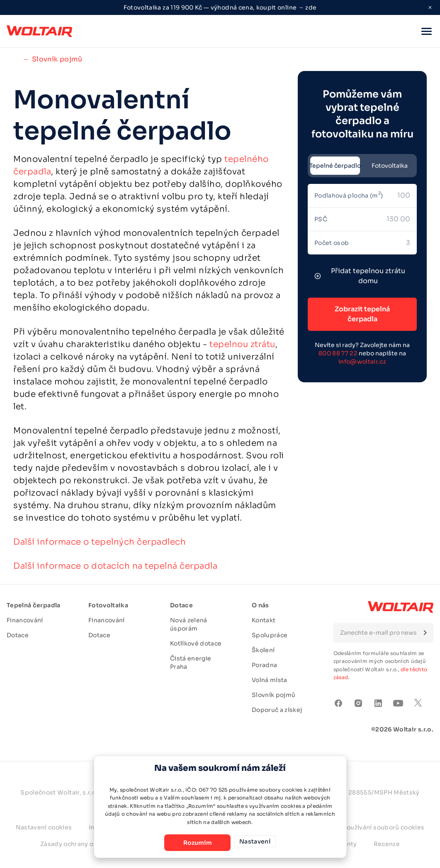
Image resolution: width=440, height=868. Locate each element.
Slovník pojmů (274, 695)
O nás (260, 605)
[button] (427, 31)
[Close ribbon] (430, 7)
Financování (25, 620)
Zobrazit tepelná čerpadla (362, 314)
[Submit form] (425, 633)
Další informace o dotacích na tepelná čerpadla (115, 566)
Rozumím (191, 843)
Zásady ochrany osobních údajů (89, 844)
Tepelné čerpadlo (335, 166)
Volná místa (270, 680)
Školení (263, 650)
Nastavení (255, 843)
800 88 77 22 (338, 353)
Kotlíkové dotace (196, 643)
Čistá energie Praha (191, 663)
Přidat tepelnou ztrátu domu (360, 276)
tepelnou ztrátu (242, 344)
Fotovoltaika (390, 166)
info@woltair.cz (362, 362)
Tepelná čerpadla (34, 605)
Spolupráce (270, 635)
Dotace (18, 635)
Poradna (264, 665)
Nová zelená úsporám (189, 624)
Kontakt (264, 620)
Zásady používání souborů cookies (372, 827)
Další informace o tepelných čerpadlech (100, 542)
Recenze (387, 844)
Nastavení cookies (44, 827)
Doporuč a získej (277, 710)
